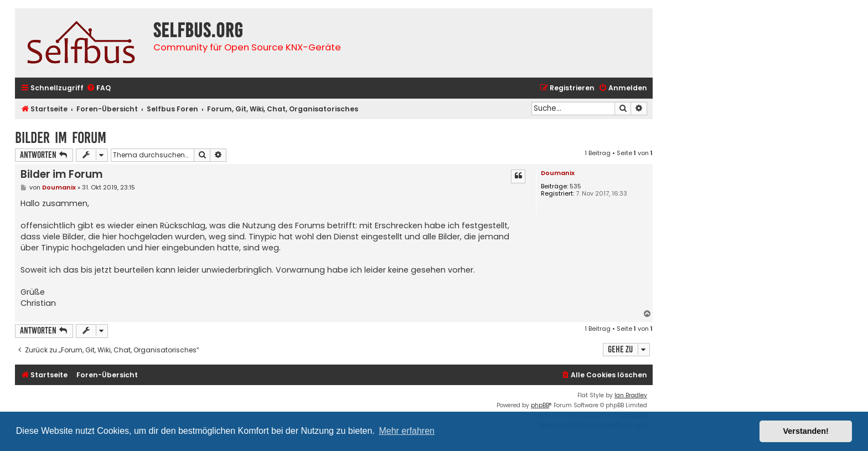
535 (575, 186)
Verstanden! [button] (806, 431)
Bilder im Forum (61, 138)
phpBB (540, 405)
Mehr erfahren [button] (407, 431)
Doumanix (558, 173)
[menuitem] (99, 88)
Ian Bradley (631, 395)
